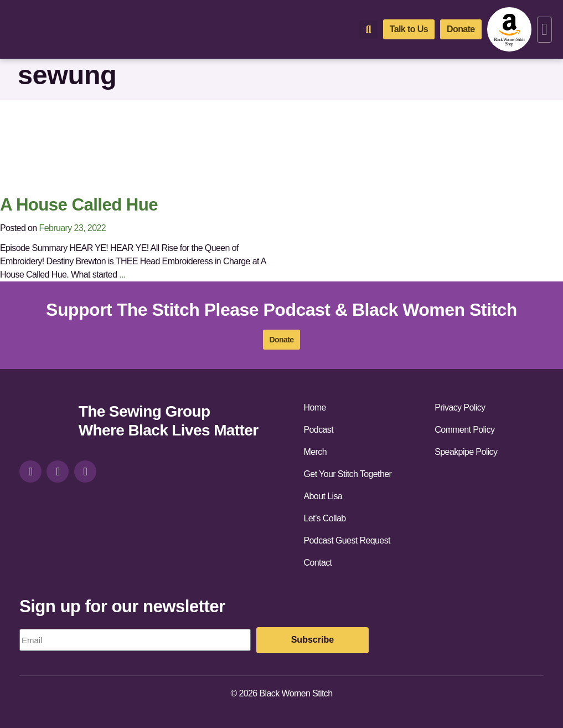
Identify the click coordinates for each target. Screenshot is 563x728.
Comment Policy (464, 430)
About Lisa (323, 496)
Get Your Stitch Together (348, 474)
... (122, 275)
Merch (315, 452)
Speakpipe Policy (466, 452)
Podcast (319, 430)
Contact (318, 563)
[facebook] (58, 471)
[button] (544, 30)
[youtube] (85, 471)
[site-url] (45, 422)
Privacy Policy (460, 407)
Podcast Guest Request (347, 540)
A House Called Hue (79, 205)
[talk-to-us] (409, 29)
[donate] (461, 29)
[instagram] (30, 471)
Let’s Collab (325, 518)
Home (315, 407)
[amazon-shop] (509, 29)
